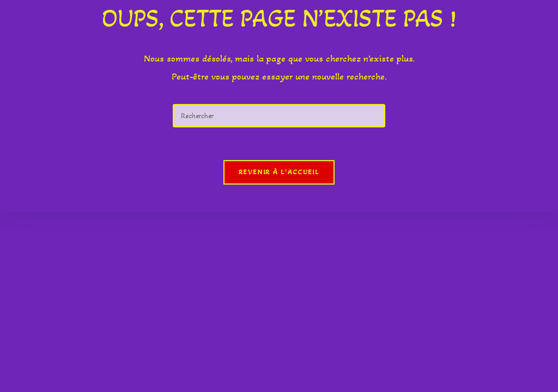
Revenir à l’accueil (279, 172)
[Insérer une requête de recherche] (279, 116)
